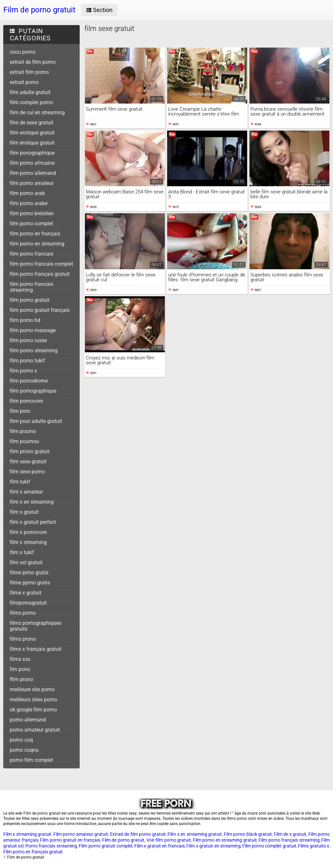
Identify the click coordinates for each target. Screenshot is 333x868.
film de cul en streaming (37, 112)
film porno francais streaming (32, 287)
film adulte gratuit (30, 92)
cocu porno (23, 52)
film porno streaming (34, 350)
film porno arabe (29, 203)
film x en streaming (32, 502)
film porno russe (28, 340)
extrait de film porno (33, 62)
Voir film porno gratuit (169, 840)
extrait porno (24, 82)
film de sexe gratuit (32, 123)
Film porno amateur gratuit (81, 834)
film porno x (23, 371)
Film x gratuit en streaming (213, 846)
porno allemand (28, 720)
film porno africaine (32, 163)
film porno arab (27, 193)
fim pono (20, 669)
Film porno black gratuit (248, 834)
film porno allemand (33, 173)
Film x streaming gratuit (27, 834)
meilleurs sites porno (33, 700)
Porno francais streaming (51, 846)
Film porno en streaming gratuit (225, 840)
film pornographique (33, 391)
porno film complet (31, 760)
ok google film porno (33, 710)
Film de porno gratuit (123, 840)
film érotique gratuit (32, 143)
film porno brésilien (32, 213)
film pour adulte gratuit (36, 421)
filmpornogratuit (28, 603)
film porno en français (35, 234)
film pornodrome (29, 381)
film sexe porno (27, 472)
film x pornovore (28, 532)
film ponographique (32, 153)
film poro (20, 411)
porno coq (21, 740)
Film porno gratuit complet (106, 846)
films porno (23, 613)
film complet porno (31, 102)
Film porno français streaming (289, 840)
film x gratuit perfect (33, 522)
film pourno (23, 431)
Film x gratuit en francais (160, 846)
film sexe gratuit (28, 462)
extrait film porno (29, 72)
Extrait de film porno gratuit (138, 834)
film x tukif (22, 552)
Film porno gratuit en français (70, 840)
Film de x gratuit (290, 834)
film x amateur (26, 492)
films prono (23, 639)
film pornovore (26, 401)
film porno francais (32, 254)
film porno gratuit (30, 300)
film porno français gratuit (40, 274)
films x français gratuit (36, 649)
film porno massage (33, 330)
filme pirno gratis (29, 573)
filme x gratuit (26, 593)
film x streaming (28, 542)
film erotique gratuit (32, 133)
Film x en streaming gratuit (195, 834)
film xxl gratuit (26, 562)
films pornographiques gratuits (36, 626)
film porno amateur (32, 183)
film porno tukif (27, 361)
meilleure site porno (32, 689)
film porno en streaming (37, 244)
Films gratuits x (313, 846)
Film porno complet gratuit (269, 846)
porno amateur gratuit (35, 730)
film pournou (24, 441)
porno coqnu (24, 750)
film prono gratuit (30, 451)
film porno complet (31, 224)
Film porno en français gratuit (33, 852)
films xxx (20, 659)
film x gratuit (24, 512)
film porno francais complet (41, 264)
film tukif (20, 482)
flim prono (21, 679)
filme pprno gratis (30, 583)
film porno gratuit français (40, 310)
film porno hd (25, 320)
